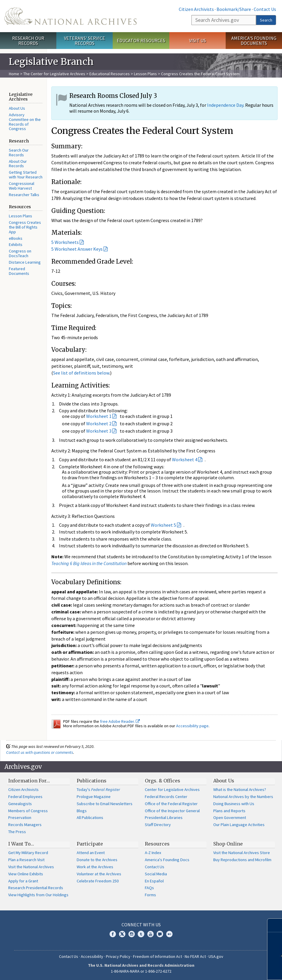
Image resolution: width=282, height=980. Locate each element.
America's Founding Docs (167, 860)
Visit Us (197, 40)
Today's (98, 789)
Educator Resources (141, 40)
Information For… (29, 781)
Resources (157, 844)
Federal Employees (25, 797)
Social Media (156, 874)
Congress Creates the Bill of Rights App (25, 227)
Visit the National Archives (31, 867)
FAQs (149, 888)
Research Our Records (28, 41)
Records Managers (25, 825)
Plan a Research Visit (26, 860)
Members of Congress (28, 811)
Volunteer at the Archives (99, 874)
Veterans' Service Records (85, 41)
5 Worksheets (65, 242)
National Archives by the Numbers (243, 797)
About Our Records (18, 164)
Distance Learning (25, 262)
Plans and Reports (229, 811)
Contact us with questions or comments (40, 752)
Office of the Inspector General (172, 811)
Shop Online (228, 844)
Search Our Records (19, 152)
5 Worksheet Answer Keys (77, 249)
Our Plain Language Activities (239, 825)
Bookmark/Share (234, 9)
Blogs (82, 811)
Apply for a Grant (23, 881)
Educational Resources (110, 74)
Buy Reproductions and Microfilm (242, 860)
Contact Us (265, 9)
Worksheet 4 (185, 459)
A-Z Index (153, 853)
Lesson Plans (145, 74)
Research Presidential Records (36, 888)
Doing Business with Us (234, 804)
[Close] (275, 925)
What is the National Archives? (240, 789)
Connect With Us (141, 925)
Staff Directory (158, 825)
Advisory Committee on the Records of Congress (25, 122)
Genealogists (20, 804)
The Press (17, 832)
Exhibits (16, 244)
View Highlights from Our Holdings (38, 895)
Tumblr (141, 934)
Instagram (132, 934)
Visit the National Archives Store (242, 853)
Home (14, 74)
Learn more (234, 969)
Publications (92, 781)
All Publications (90, 818)
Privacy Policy (118, 956)
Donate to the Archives (97, 860)
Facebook (113, 934)
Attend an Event (91, 853)
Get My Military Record (28, 853)
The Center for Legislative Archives (54, 74)
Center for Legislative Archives (172, 789)
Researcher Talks (24, 195)
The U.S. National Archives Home (70, 16)
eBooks (16, 238)
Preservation (20, 818)
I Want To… (21, 844)
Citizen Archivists (196, 9)
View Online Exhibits (26, 874)
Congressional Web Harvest (22, 186)
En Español (154, 881)
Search (266, 20)
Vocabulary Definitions (86, 582)
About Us (17, 108)
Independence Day (225, 105)
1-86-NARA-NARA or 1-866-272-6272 (141, 971)
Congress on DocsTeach (20, 253)
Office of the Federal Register (171, 804)
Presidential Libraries (164, 818)
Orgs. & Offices (163, 781)
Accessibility (92, 956)
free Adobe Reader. (120, 721)
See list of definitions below (81, 373)
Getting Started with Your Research (26, 175)
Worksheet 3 (99, 431)
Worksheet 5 (163, 525)
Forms (150, 895)
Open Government (230, 818)
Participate (90, 844)
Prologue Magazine (94, 797)
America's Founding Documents (254, 41)
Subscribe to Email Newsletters (105, 804)
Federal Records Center (166, 797)
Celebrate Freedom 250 (98, 881)
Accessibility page (192, 726)
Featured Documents (19, 271)
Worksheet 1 (99, 416)
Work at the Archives (95, 867)
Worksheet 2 (99, 423)
